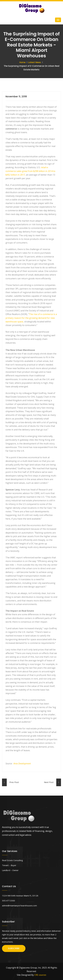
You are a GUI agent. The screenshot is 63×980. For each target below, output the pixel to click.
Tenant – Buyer (9, 865)
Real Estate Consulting (12, 860)
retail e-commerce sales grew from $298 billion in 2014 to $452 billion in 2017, (30, 171)
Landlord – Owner (10, 870)
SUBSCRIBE (14, 948)
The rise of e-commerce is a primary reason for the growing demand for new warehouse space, (31, 318)
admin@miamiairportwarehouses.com (19, 906)
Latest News (35, 62)
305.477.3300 (8, 901)
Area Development (22, 764)
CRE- (40, 975)
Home (22, 62)
